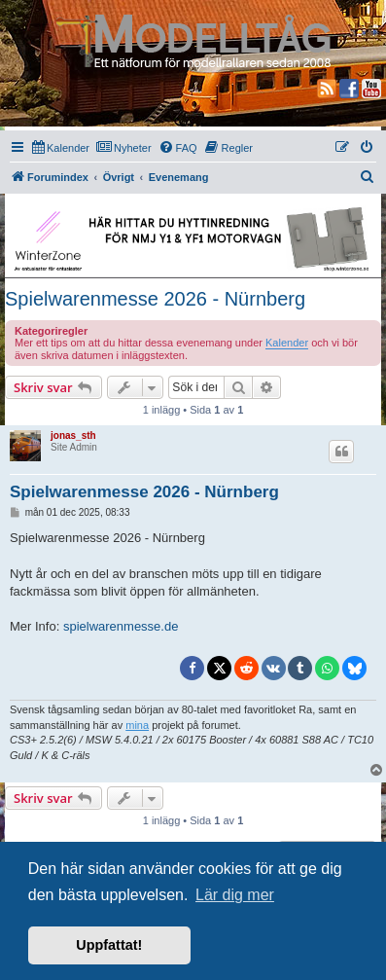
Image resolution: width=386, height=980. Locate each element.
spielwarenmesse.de (121, 626)
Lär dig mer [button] (235, 895)
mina (137, 725)
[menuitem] (61, 148)
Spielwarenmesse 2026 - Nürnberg (155, 299)
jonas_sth (73, 436)
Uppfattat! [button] (109, 945)
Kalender (287, 343)
